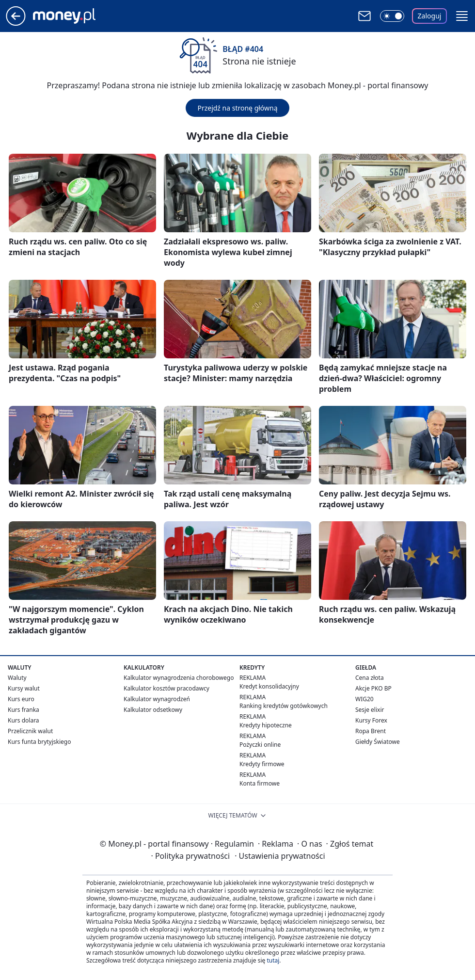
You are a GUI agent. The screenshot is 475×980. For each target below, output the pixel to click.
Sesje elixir (370, 710)
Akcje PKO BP (373, 688)
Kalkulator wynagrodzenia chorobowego (179, 678)
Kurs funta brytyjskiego (39, 742)
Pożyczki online (260, 745)
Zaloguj (430, 16)
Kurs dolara (24, 720)
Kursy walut (24, 688)
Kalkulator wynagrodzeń (157, 699)
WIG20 (364, 699)
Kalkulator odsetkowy (153, 710)
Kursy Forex (371, 720)
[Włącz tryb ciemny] (392, 16)
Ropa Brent (371, 731)
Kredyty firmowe (262, 764)
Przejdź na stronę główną (237, 108)
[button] (462, 16)
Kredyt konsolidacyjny (269, 686)
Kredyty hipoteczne (266, 725)
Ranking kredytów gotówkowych (284, 706)
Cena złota (370, 678)
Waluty (17, 678)
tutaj (273, 960)
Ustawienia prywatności (280, 856)
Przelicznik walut (30, 731)
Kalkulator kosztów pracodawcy (166, 688)
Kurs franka (24, 710)
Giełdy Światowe (378, 742)
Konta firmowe (260, 783)
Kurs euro (21, 699)
